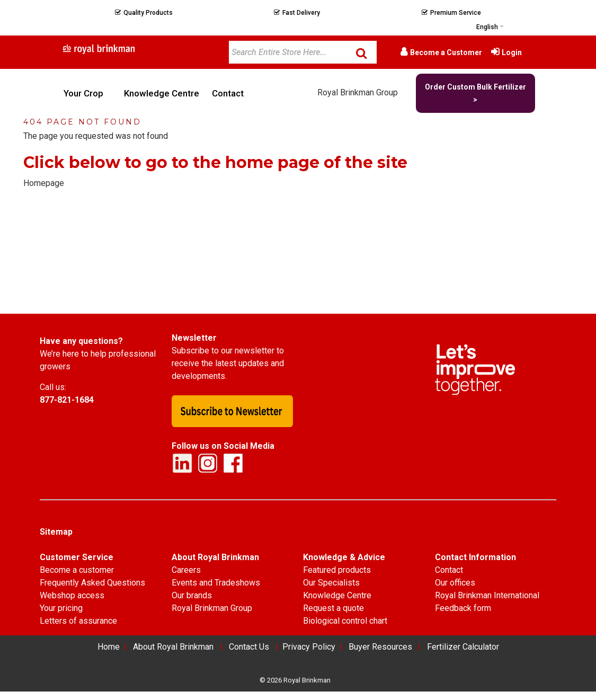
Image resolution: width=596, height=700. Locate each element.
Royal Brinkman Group (358, 92)
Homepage (44, 183)
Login (512, 52)
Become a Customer (446, 52)
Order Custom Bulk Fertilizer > (475, 93)
